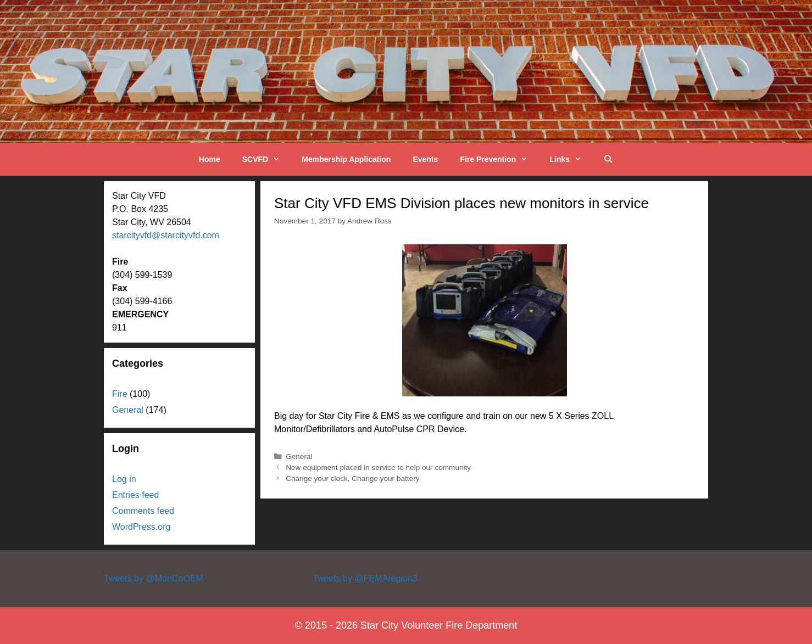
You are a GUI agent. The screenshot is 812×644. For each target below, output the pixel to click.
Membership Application (346, 159)
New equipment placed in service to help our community (378, 467)
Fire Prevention (499, 159)
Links (571, 159)
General (299, 457)
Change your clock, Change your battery (352, 478)
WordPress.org (141, 527)
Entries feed (135, 495)
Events (425, 159)
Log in (124, 479)
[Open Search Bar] (608, 159)
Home (210, 159)
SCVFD (267, 159)
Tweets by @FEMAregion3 (365, 578)
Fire (120, 394)
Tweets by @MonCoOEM (154, 578)
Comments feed (143, 511)
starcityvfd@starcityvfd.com (166, 235)
